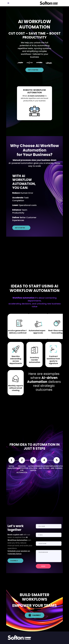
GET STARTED (33, 70)
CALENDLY (14, 561)
